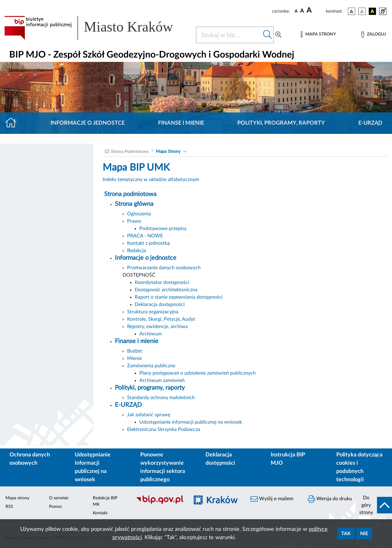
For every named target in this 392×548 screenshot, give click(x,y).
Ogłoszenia (139, 214)
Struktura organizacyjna (153, 312)
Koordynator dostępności (162, 282)
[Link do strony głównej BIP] (96, 28)
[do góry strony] (374, 505)
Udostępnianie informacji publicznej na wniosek (191, 422)
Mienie (134, 358)
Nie (364, 534)
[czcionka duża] (315, 10)
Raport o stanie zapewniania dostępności (179, 297)
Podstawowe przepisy (163, 229)
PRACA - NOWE (145, 236)
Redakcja (137, 251)
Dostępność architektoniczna (166, 290)
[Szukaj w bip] (268, 35)
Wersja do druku (330, 499)
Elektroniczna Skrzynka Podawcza (164, 429)
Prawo (134, 221)
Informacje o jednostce (88, 123)
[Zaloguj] (373, 34)
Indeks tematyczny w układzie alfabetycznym (151, 180)
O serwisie (59, 498)
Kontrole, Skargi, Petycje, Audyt (161, 319)
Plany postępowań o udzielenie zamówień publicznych (198, 373)
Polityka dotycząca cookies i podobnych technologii (359, 467)
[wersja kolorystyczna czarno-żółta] (372, 11)
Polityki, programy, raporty (281, 123)
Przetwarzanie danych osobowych (164, 268)
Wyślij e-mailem (272, 499)
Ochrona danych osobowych (30, 459)
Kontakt (100, 513)
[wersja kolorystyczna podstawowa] (352, 11)
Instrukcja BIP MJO (288, 459)
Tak (346, 534)
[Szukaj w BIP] (229, 35)
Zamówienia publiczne (151, 366)
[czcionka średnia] (302, 11)
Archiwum (151, 334)
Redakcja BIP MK (105, 501)
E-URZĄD (370, 123)
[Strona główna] (13, 123)
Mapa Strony (168, 152)
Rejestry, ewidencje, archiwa (157, 327)
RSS (9, 507)
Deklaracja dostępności (160, 304)
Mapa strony (17, 498)
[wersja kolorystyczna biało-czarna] (362, 11)
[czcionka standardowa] (296, 11)
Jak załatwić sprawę (149, 415)
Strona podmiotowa (130, 194)
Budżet (135, 351)
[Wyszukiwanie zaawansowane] (278, 35)
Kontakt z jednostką (148, 243)
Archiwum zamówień (162, 380)
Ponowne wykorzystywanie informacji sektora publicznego (163, 467)
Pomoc (56, 507)
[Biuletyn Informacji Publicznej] (159, 503)
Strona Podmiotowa (130, 152)
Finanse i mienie (181, 123)
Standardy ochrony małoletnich (161, 398)
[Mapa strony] (318, 34)
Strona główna (134, 204)
